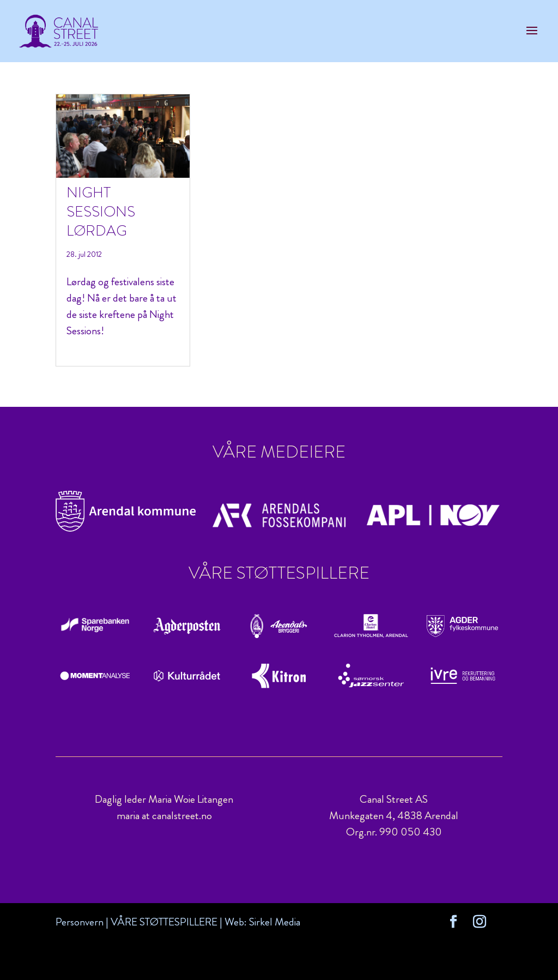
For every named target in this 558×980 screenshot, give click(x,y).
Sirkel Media (275, 922)
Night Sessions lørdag (101, 212)
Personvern (80, 922)
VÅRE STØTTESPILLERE (164, 922)
